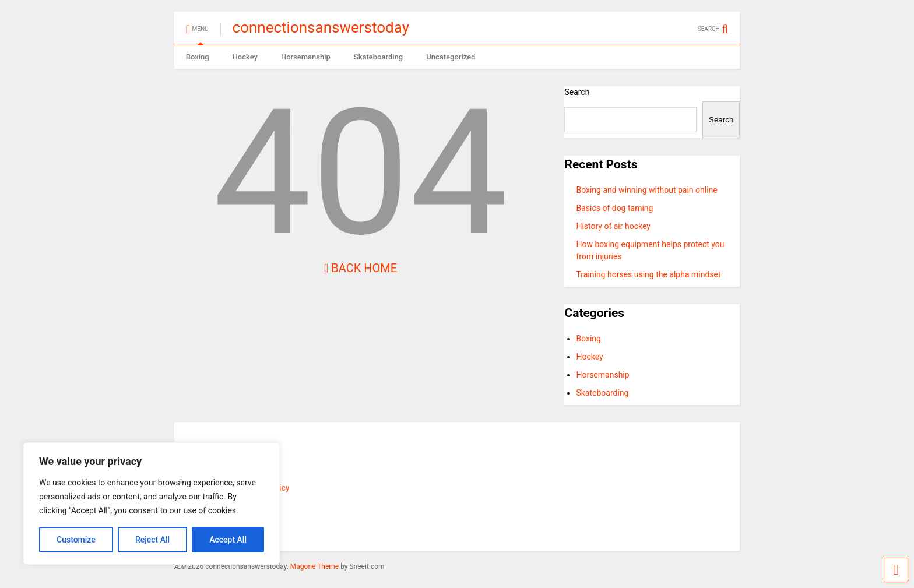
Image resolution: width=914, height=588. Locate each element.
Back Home (361, 268)
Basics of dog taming (614, 208)
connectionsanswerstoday (321, 27)
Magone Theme (314, 566)
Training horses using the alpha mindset (648, 274)
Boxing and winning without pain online (646, 190)
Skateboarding (378, 57)
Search (577, 92)
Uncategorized (451, 57)
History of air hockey (613, 226)
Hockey (245, 57)
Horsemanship (306, 57)
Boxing (198, 57)
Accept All (228, 540)
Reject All (152, 540)
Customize (76, 540)
